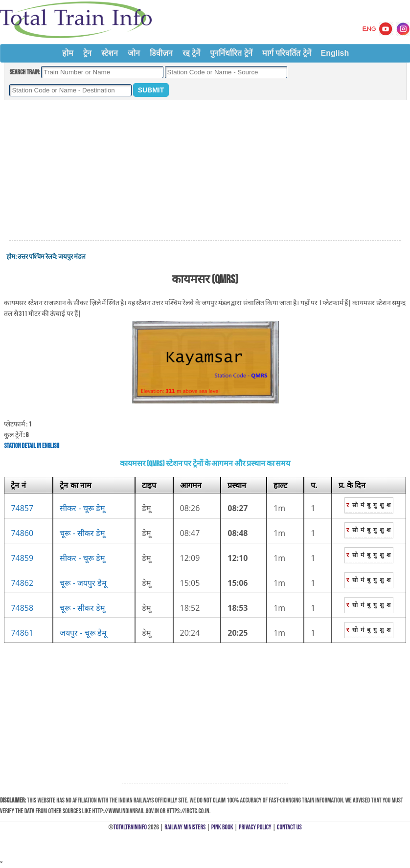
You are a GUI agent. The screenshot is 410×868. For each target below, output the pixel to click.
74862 (22, 583)
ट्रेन (87, 53)
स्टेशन (110, 53)
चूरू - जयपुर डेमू (83, 583)
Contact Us (289, 827)
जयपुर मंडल (72, 257)
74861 (22, 633)
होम (68, 53)
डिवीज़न (161, 53)
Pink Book (222, 827)
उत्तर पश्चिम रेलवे (37, 257)
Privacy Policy (255, 827)
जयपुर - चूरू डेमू (83, 633)
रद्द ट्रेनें (191, 53)
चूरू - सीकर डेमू (82, 533)
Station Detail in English (32, 446)
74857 (22, 508)
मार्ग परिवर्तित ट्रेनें (287, 53)
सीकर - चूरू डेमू (82, 508)
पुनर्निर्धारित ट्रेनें (231, 53)
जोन (134, 53)
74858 (22, 608)
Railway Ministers (185, 827)
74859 (22, 558)
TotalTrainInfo (130, 827)
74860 (22, 533)
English (335, 53)
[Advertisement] (205, 171)
